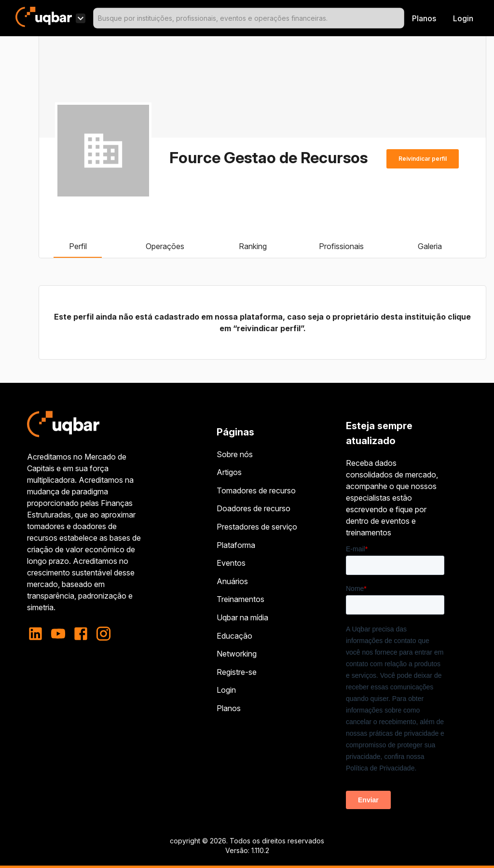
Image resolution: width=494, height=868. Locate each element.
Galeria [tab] (430, 246)
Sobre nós (235, 454)
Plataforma (236, 545)
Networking (237, 654)
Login (226, 690)
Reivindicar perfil (423, 159)
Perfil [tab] (78, 246)
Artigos (229, 472)
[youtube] (58, 634)
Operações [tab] (165, 246)
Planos (424, 18)
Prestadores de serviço (257, 527)
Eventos (231, 563)
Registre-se (237, 672)
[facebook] (81, 634)
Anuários (232, 581)
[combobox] (249, 18)
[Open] (400, 18)
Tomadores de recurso (256, 490)
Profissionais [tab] (341, 246)
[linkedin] (38, 634)
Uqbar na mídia (242, 617)
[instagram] (103, 634)
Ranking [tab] (253, 246)
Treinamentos (240, 599)
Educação (234, 636)
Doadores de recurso (254, 508)
